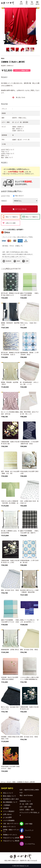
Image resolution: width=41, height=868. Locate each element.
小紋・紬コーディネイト (11, 824)
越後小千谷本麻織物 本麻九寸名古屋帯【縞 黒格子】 (29, 532)
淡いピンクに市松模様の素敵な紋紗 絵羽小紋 (10, 413)
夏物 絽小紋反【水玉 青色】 (10, 590)
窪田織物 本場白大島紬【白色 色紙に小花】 (11, 738)
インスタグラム (30, 844)
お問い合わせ (7, 814)
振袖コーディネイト (9, 827)
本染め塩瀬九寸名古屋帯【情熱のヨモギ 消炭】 (10, 767)
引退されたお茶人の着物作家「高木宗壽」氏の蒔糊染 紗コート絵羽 (10, 502)
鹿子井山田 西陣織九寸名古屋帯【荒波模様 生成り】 (10, 354)
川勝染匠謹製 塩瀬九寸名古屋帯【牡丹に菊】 (10, 443)
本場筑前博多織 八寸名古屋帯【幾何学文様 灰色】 (29, 443)
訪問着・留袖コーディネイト (11, 831)
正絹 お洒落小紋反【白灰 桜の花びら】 (29, 502)
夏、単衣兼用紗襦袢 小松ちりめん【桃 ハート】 (29, 383)
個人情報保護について (10, 802)
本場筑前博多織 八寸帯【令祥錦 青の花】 (29, 561)
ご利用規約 (7, 805)
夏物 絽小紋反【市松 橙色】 (29, 650)
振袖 (14, 782)
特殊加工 (4, 201)
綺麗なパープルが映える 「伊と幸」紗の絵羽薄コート (29, 621)
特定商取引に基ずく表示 (11, 799)
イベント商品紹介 (9, 811)
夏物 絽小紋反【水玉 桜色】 (29, 737)
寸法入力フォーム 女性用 (11, 838)
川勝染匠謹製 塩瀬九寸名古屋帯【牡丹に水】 (29, 708)
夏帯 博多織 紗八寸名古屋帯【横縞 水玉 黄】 (10, 472)
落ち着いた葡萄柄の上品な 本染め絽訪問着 (10, 532)
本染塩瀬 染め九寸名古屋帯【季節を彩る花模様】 (10, 678)
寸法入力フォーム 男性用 (11, 841)
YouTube (28, 837)
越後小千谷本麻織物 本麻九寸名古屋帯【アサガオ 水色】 (10, 621)
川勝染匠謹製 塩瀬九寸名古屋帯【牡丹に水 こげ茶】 (10, 561)
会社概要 (6, 808)
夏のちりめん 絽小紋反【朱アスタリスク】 (10, 708)
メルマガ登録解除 (9, 820)
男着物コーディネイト (10, 835)
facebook (8, 261)
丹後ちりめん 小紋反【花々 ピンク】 (29, 324)
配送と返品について (9, 796)
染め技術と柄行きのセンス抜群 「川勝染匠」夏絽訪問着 (30, 591)
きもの (9, 782)
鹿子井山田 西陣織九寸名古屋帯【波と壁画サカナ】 (10, 294)
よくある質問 (7, 817)
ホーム (3, 782)
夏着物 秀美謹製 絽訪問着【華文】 (10, 383)
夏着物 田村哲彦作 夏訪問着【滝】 (10, 324)
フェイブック (29, 830)
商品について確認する (12, 217)
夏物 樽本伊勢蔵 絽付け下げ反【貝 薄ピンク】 (29, 413)
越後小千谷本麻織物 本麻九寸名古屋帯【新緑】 (29, 294)
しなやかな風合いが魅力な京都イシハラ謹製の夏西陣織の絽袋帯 (29, 678)
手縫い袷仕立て (19, 196)
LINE (27, 261)
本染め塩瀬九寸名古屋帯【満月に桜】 (29, 472)
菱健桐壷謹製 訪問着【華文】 (10, 650)
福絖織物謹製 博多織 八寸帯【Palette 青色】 (29, 354)
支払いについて (8, 793)
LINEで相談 (29, 824)
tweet (18, 261)
